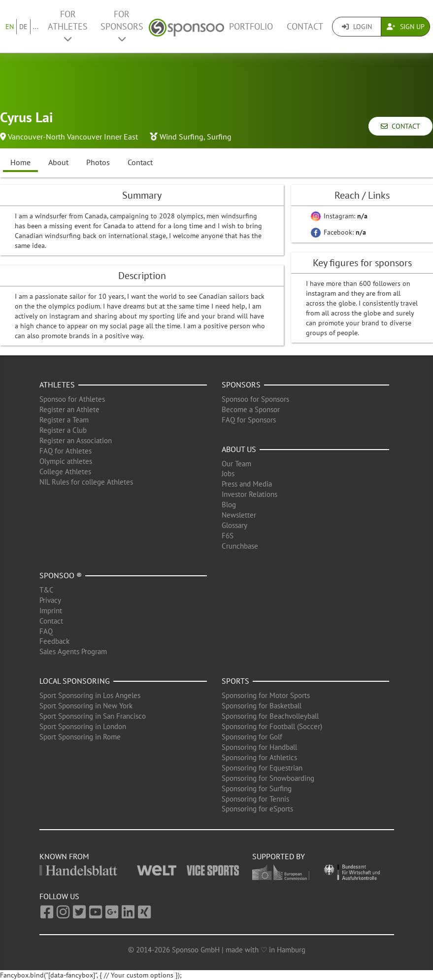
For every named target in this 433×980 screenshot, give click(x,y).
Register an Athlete (69, 409)
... (36, 27)
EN (10, 27)
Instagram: (339, 216)
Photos (98, 162)
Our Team (236, 464)
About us (239, 449)
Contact (305, 26)
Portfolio (251, 26)
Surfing (219, 137)
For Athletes (68, 26)
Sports (235, 681)
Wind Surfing (182, 137)
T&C (47, 590)
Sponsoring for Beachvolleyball (270, 716)
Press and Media (247, 484)
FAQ (46, 631)
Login (357, 27)
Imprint (51, 611)
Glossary (234, 525)
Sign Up (406, 27)
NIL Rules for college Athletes (86, 482)
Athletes (57, 385)
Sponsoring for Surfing (257, 788)
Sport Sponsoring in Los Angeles (90, 695)
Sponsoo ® (61, 575)
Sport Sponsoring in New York (86, 706)
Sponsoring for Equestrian (262, 768)
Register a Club (63, 430)
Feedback (54, 641)
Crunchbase (240, 546)
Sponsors (241, 385)
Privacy (50, 600)
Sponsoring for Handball (259, 747)
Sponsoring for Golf (252, 737)
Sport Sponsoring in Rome (80, 737)
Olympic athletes (66, 461)
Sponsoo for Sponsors (255, 399)
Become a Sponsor (251, 409)
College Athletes (65, 472)
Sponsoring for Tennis (255, 799)
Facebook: (338, 232)
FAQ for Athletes (66, 451)
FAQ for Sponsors (249, 420)
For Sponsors (122, 26)
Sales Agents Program (73, 651)
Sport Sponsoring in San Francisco (93, 716)
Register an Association (76, 440)
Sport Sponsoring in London (83, 726)
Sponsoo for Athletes (72, 399)
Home (20, 162)
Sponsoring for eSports (257, 809)
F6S (228, 536)
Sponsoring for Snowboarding (268, 778)
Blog (229, 505)
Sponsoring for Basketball (262, 706)
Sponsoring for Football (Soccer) (272, 726)
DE (23, 27)
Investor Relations (250, 494)
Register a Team (64, 420)
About (58, 162)
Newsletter (239, 515)
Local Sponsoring (75, 681)
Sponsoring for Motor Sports (266, 695)
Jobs (228, 473)
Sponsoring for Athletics (259, 757)
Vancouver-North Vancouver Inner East (73, 137)
